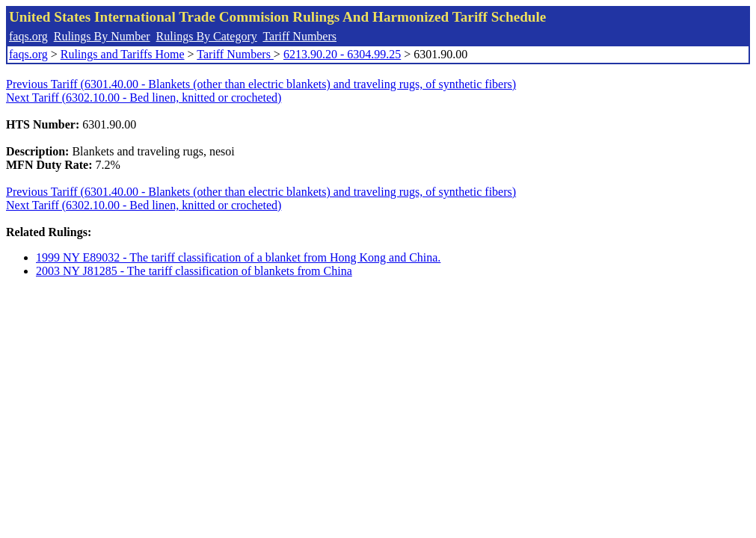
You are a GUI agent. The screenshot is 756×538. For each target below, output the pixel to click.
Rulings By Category (207, 36)
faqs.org (28, 36)
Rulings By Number (102, 36)
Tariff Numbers (299, 36)
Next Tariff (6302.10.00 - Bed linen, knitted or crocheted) (144, 98)
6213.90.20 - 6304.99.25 (342, 54)
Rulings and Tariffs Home (123, 54)
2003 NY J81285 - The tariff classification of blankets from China (194, 271)
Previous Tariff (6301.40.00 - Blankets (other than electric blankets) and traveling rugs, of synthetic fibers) (261, 84)
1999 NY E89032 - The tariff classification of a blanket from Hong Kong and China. (238, 257)
